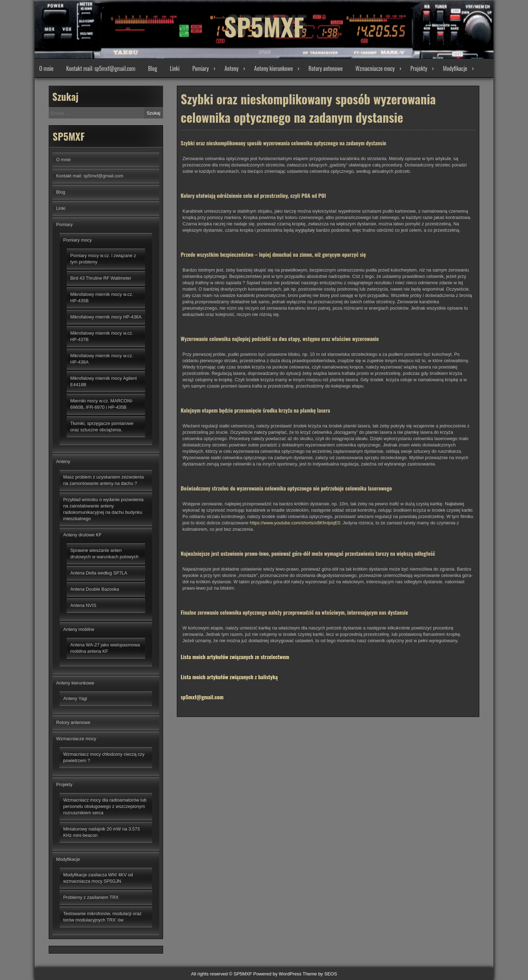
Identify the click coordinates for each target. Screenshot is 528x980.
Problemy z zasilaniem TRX (91, 897)
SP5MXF (264, 25)
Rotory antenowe (326, 68)
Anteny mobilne (79, 629)
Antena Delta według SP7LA (99, 573)
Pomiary (201, 68)
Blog (152, 68)
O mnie (46, 68)
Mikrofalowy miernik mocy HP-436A (106, 317)
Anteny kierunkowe (274, 68)
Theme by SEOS (320, 974)
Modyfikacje (455, 68)
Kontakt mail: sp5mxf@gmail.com (101, 68)
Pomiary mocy (77, 240)
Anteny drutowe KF (82, 535)
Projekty (419, 68)
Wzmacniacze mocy (375, 68)
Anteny (232, 68)
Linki (175, 68)
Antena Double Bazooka (95, 589)
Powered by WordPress (277, 974)
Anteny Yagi (75, 698)
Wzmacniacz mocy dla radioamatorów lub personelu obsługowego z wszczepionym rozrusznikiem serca (105, 806)
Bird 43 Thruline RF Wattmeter (101, 278)
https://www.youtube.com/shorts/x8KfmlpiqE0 (295, 526)
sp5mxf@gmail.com (202, 700)
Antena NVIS (83, 605)
